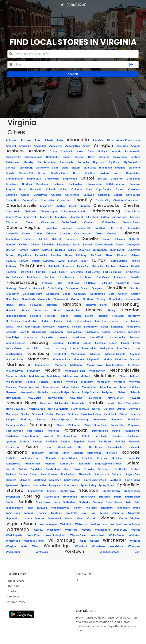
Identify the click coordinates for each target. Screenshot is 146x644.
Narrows (11, 392)
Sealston (11, 474)
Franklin (135, 277)
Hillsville (50, 316)
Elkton (109, 255)
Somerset (55, 480)
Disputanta (64, 244)
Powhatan (12, 436)
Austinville (67, 151)
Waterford (71, 530)
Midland (85, 376)
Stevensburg (52, 496)
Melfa (23, 376)
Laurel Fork (97, 337)
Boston (42, 173)
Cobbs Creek (69, 222)
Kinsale (106, 332)
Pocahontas (117, 425)
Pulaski (86, 436)
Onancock (38, 414)
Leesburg (39, 342)
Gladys (85, 288)
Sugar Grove (43, 502)
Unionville (134, 513)
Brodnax (27, 184)
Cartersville (40, 195)
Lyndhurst (60, 354)
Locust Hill (32, 348)
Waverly (86, 530)
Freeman (47, 283)
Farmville (98, 266)
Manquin (79, 359)
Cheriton (85, 206)
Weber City (121, 530)
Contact (13, 591)
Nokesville (78, 403)
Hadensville (133, 299)
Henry (112, 310)
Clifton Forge (119, 217)
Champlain (63, 200)
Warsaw (38, 530)
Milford (123, 376)
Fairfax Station (118, 261)
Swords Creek (114, 502)
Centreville (47, 200)
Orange (60, 414)
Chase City (46, 206)
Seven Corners (49, 474)
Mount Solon (90, 387)
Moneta (44, 382)
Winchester (114, 540)
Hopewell (118, 316)
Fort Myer (85, 277)
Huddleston (30, 321)
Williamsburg (62, 540)
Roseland (118, 458)
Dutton (10, 255)
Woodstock (116, 546)
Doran (77, 244)
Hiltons (64, 316)
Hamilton (51, 305)
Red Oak (120, 441)
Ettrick (36, 261)
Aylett (91, 151)
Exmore (73, 261)
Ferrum (124, 266)
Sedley (23, 474)
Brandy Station (15, 178)
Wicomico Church (34, 541)
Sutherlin (85, 502)
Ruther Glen (67, 463)
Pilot (87, 425)
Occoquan (12, 414)
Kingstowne (92, 332)
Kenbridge (117, 326)
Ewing (61, 261)
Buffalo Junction (115, 184)
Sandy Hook (53, 469)
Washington (54, 530)
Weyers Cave (78, 535)
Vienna (108, 518)
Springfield (128, 485)
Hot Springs (13, 321)
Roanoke (131, 452)
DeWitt (23, 244)
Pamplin (11, 419)
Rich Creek (96, 447)
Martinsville (18, 364)
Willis (83, 541)
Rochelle (11, 458)
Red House (105, 441)
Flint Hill (41, 272)
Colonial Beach (131, 222)
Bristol (88, 178)
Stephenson (13, 496)
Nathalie (43, 392)
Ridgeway (38, 453)
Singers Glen (133, 474)
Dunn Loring (117, 250)
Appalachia (56, 146)
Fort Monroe (67, 277)
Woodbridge (57, 546)
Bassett (67, 157)
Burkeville (36, 189)
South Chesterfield (95, 480)
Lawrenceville (117, 337)
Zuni (137, 552)
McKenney (33, 371)
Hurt (69, 321)
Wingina (11, 546)
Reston (32, 447)
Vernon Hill (55, 518)
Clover (30, 222)
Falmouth (68, 266)
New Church (55, 398)
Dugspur (60, 250)
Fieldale (136, 266)
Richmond (17, 452)
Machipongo (78, 354)
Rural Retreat (32, 463)
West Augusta (14, 535)
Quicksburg (133, 436)
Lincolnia (100, 343)
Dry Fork (11, 250)
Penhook (117, 419)
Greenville (44, 299)
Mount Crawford (29, 387)
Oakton (121, 409)
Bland (65, 167)
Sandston (36, 469)
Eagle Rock (25, 255)
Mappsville (94, 359)
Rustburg (50, 463)
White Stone (116, 535)
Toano (136, 508)
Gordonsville (97, 294)
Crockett (65, 233)
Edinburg (81, 255)
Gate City (24, 288)
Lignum (87, 343)
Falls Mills (54, 266)
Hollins (89, 316)
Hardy (104, 305)
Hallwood (36, 305)
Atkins (54, 151)
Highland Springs (16, 316)
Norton (96, 409)
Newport (135, 398)
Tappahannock (14, 508)
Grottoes (88, 299)
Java (19, 326)
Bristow (103, 178)
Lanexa (63, 337)
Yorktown (74, 551)
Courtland (100, 228)
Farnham (111, 266)
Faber (84, 261)
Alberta (49, 140)
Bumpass (135, 184)
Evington (48, 261)
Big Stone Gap (132, 162)
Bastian (80, 157)
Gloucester (12, 294)
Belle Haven (13, 162)
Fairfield (135, 261)
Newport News (21, 403)
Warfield (116, 524)
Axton (80, 151)
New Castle (34, 398)
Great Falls (12, 299)
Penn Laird (134, 419)
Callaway (77, 189)
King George (56, 332)
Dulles (72, 250)
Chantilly (83, 200)
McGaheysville (15, 371)
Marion (108, 359)
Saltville (11, 469)
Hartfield (11, 310)
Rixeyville (111, 453)
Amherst (11, 146)
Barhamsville (13, 157)
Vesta (80, 518)
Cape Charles (104, 189)
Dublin (35, 250)
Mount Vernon (109, 387)
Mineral (31, 382)
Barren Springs (34, 157)
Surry (57, 502)
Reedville (135, 441)
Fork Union (76, 272)
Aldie (60, 140)
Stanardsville (36, 491)
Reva (49, 447)
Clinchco (135, 217)
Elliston (136, 255)
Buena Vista (94, 184)
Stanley (52, 491)
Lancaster (48, 337)
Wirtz (24, 546)
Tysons (104, 513)
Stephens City (132, 491)
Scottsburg (105, 469)
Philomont (74, 425)
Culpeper (130, 233)
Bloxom (76, 167)
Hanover (91, 305)
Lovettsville (89, 348)
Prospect (48, 436)
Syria (128, 502)
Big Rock (114, 162)
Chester (131, 205)
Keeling (77, 326)
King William (74, 332)
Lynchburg (38, 353)
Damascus (71, 239)
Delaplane (120, 239)
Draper (119, 244)
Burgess (11, 189)
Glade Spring (55, 288)
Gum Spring (116, 299)
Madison (95, 354)
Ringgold (78, 453)
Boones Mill (26, 173)
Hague (10, 305)
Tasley (30, 508)
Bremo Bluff (34, 178)
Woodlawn (98, 546)
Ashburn (15, 151)
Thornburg (107, 508)
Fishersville (26, 272)
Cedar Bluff (13, 200)
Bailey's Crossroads (110, 151)
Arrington (122, 146)
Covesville (117, 228)
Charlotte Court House (127, 200)
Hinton (77, 316)
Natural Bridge (60, 392)
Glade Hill (39, 288)
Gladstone (72, 288)
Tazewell (42, 508)
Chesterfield (13, 211)
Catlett (118, 195)
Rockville (51, 458)
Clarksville (46, 217)
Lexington (59, 343)
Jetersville (49, 326)
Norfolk (96, 403)
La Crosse (119, 332)
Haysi (57, 310)
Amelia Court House (128, 140)
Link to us (13, 597)
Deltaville (134, 239)
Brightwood (70, 178)
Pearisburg (82, 419)
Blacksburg (26, 167)
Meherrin (11, 376)
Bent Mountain (47, 162)
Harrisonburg (126, 304)
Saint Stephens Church (108, 463)
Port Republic (35, 431)
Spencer (26, 485)
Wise (35, 546)
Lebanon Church (15, 343)
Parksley (26, 419)
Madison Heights (115, 354)
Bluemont (134, 167)
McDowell (134, 365)
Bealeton (104, 157)
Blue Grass (90, 167)
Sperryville (39, 485)
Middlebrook (37, 376)
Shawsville (85, 474)
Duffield (47, 250)
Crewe (26, 233)
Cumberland (13, 239)
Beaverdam (120, 157)
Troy (84, 513)
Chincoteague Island (73, 211)
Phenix (61, 425)
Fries (60, 283)
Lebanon (135, 337)
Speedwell (12, 485)
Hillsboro (36, 316)
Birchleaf (11, 167)
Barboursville (132, 151)
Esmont (24, 261)
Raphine (66, 441)
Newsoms (46, 403)
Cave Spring (133, 195)
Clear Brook (77, 217)
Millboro (135, 376)
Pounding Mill (132, 431)
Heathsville (73, 310)
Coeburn (89, 222)
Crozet (99, 233)
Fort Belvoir (93, 272)
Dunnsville (134, 250)
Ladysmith (134, 332)
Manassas (38, 359)
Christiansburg (105, 211)
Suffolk (25, 502)
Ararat (87, 146)
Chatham (61, 206)
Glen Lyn (135, 288)
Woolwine (134, 546)
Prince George (30, 436)
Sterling (32, 496)
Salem (133, 463)
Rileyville (53, 453)
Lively (137, 343)
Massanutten (43, 365)
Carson (25, 195)
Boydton (90, 173)
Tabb (137, 502)
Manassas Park (61, 359)
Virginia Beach (21, 524)
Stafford (15, 490)
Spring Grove (106, 485)
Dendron (11, 244)
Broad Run (117, 178)
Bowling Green (60, 173)
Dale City (43, 239)
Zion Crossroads (110, 552)
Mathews (60, 365)
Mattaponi (76, 365)
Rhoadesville (65, 447)
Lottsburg (60, 348)
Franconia (120, 277)
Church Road (133, 211)
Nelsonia (135, 392)
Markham (121, 359)
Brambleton (133, 173)
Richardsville (115, 447)
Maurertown (94, 365)
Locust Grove (14, 348)
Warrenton (18, 529)
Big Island (99, 162)
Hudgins (46, 321)
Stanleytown (67, 491)
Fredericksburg (22, 282)
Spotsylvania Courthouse (63, 485)
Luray (137, 348)
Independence (83, 321)
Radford (24, 441)
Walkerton (81, 524)
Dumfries (84, 250)
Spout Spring (88, 485)
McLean (52, 370)
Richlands (134, 447)
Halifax (22, 305)
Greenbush (28, 299)
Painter (124, 414)
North (111, 403)
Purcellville (101, 436)
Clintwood (12, 222)
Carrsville (11, 195)
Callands (51, 189)
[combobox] (76, 54)
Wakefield (66, 524)
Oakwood (134, 409)
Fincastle (11, 272)
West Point (34, 535)
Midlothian (104, 376)
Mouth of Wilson (130, 387)
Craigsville (12, 233)
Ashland (37, 151)
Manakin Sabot (15, 359)
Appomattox (73, 146)
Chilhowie (30, 211)
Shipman (117, 474)
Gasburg (11, 288)
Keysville (24, 332)
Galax (137, 283)
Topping (29, 513)
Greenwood (61, 299)
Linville (125, 343)
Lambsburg (30, 337)
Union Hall (118, 513)
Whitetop (134, 535)
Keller (105, 326)
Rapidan (79, 441)
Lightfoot (73, 343)
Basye (92, 157)
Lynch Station (14, 354)
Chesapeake (106, 205)
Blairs (55, 167)
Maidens (135, 354)
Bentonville (67, 162)
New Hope (76, 398)
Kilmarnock (39, 332)
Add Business (16, 581)
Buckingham (76, 184)
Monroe (57, 382)
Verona (69, 518)
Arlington (104, 145)
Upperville (12, 518)
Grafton (136, 294)
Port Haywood (14, 431)
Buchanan (59, 184)
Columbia (51, 228)
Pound (116, 431)
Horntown (134, 316)
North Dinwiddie (16, 409)
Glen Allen (116, 288)
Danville (90, 239)
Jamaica (135, 321)
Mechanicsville (124, 370)
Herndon (131, 310)
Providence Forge (67, 436)
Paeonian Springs (91, 414)
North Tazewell (80, 409)
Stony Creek (88, 496)
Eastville (56, 255)
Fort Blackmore (112, 272)
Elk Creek (96, 255)
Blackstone (42, 167)
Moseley (11, 387)
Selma (34, 474)
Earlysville (41, 255)
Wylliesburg (13, 552)
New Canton (13, 398)
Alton (110, 140)
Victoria (92, 518)
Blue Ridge (106, 167)
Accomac (26, 140)
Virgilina (135, 518)
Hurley (58, 321)
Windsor (135, 541)
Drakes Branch (104, 244)
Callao (64, 189)
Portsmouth (75, 430)
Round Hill (134, 458)
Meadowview (97, 371)
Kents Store (133, 326)
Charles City (103, 200)
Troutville (72, 513)
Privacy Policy (16, 602)
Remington (12, 447)
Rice (81, 447)
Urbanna (27, 518)
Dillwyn (35, 244)
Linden (113, 343)
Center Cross (30, 200)
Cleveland (92, 217)
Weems (136, 530)
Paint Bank (110, 414)
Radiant (37, 441)
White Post (97, 535)
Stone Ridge (70, 496)
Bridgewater (52, 178)
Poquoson (134, 425)
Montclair (71, 382)
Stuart (117, 496)
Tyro (93, 513)
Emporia (11, 261)
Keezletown (91, 326)
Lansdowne (79, 337)
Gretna (75, 299)
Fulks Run (106, 283)
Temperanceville (60, 508)
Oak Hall (109, 409)
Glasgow (97, 288)
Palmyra (135, 414)
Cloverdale (48, 222)
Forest (63, 272)
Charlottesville (21, 205)
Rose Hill (87, 458)
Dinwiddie (48, 244)
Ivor (125, 321)
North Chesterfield (129, 403)
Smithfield (40, 480)
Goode (67, 294)
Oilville (25, 414)
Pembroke (100, 419)
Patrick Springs (61, 419)
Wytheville (42, 552)
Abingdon (12, 140)
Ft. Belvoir (90, 283)
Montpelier (103, 382)
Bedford (135, 157)
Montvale (134, 382)
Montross (119, 382)
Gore (111, 294)
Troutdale (56, 513)
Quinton (11, 441)
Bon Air (10, 173)
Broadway (12, 184)
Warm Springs (132, 524)
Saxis (77, 469)
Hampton (71, 304)
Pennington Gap (15, 425)
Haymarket (42, 310)
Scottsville (121, 469)
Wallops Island (99, 524)
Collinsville (108, 222)
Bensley (29, 162)
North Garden (37, 409)
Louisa (74, 348)
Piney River (100, 425)
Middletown (71, 376)
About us (13, 586)
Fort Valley (103, 277)
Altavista (98, 140)
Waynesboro (103, 530)
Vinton (123, 518)
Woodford (81, 546)
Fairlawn (11, 266)
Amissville (25, 146)
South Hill (115, 480)
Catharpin (104, 195)
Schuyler (89, 469)
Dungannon (100, 250)
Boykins (104, 173)
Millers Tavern (14, 382)
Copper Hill (83, 228)
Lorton (46, 348)
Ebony (68, 255)
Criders (38, 233)
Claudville (61, 217)
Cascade (56, 195)
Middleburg (54, 376)
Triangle (42, 513)
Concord (67, 228)
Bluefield (120, 167)
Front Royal (73, 283)
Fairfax (99, 260)
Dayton (106, 239)
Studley (10, 502)
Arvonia (135, 146)
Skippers (11, 480)
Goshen (123, 294)
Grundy (101, 299)
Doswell (88, 244)
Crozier (112, 233)
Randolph (51, 441)
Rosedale (102, 458)
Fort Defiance (14, 277)
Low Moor (123, 348)
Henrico (94, 310)
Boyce (77, 173)
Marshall (135, 359)
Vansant (40, 518)
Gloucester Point (32, 294)
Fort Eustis (33, 277)
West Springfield (55, 535)
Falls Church (32, 266)
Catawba (89, 195)
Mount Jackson (51, 387)
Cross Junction (83, 233)
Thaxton (77, 508)
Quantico (117, 436)
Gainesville (123, 283)
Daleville (57, 239)
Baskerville (52, 157)
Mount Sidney (71, 387)
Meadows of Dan (75, 371)
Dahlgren (29, 239)
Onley (50, 414)
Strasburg (104, 496)
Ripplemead (94, 453)
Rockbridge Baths (31, 458)
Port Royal (53, 431)
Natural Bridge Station (85, 392)
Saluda (23, 469)
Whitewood (13, 541)
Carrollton (134, 189)
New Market (115, 398)
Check (73, 206)
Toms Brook (13, 513)
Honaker (103, 316)
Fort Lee (50, 277)
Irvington (100, 321)
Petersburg (41, 425)
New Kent (95, 398)
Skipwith (25, 480)
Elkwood (122, 255)
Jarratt (10, 326)
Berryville (83, 162)
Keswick (11, 332)
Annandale (40, 146)
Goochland (52, 294)
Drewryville (133, 244)
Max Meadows (115, 365)
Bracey (118, 173)
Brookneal (42, 184)
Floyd (53, 272)
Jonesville (63, 326)
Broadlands (133, 178)
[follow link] (78, 581)
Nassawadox (27, 392)
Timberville (123, 508)
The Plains (91, 508)
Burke (23, 189)
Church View (13, 217)
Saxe (67, 469)
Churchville (31, 217)
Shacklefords (68, 474)
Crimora (51, 233)
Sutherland (70, 502)
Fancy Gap (83, 266)
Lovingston (106, 348)
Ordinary (73, 414)
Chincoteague (49, 211)
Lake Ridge (12, 337)
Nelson (122, 392)
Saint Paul (84, 463)
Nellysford (108, 392)
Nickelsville (62, 403)
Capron (120, 189)
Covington (134, 228)
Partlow (42, 419)
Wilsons (94, 541)
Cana (89, 189)
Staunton (89, 490)
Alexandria (78, 140)
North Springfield (58, 409)
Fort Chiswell (132, 272)
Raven (91, 441)
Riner (66, 453)
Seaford (136, 469)
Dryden (24, 250)
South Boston (72, 480)
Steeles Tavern (111, 491)
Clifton (105, 217)
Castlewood (72, 195)
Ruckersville (13, 463)
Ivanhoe (114, 321)
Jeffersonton (32, 326)
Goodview (80, 294)
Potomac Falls (100, 431)
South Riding (133, 480)
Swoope (98, 502)
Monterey (87, 382)
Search (73, 74)
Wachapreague (48, 524)
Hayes (26, 310)
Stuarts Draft (133, 496)
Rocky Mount (69, 458)
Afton (38, 140)
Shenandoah (102, 474)
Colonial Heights (23, 227)
